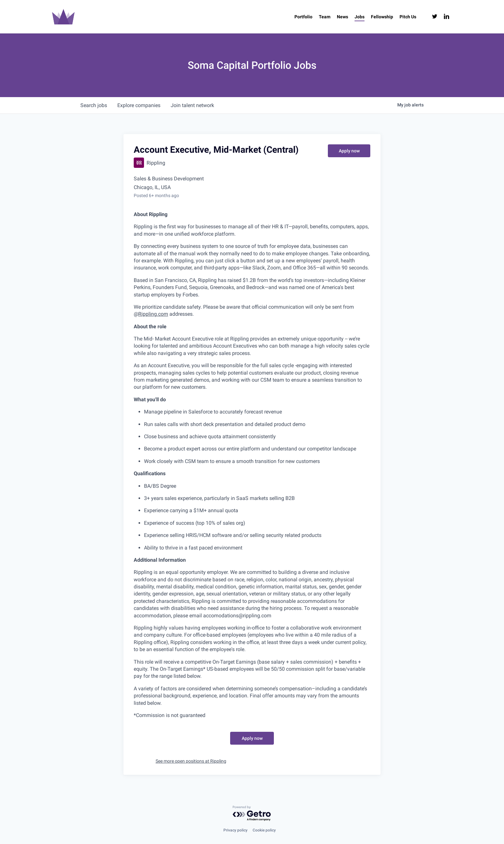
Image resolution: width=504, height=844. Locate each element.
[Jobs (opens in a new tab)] (360, 17)
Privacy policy (235, 830)
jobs (94, 105)
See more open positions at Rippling (191, 761)
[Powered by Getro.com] (252, 814)
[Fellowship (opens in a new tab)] (382, 17)
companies (139, 105)
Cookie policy (264, 830)
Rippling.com (153, 314)
